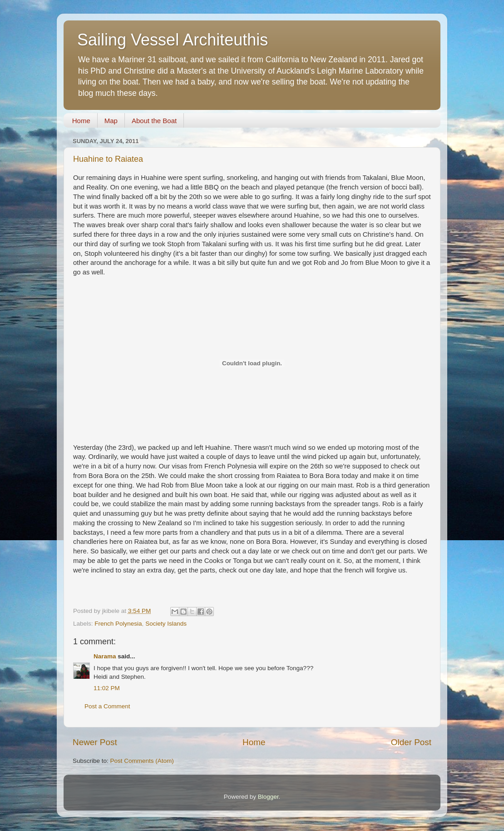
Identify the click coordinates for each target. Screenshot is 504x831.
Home (81, 121)
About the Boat (154, 121)
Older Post (411, 742)
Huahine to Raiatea (108, 159)
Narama (105, 656)
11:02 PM (107, 688)
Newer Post (95, 742)
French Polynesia (118, 624)
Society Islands (166, 624)
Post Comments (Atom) (142, 761)
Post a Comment (107, 706)
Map (111, 121)
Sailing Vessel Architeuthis (173, 40)
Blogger (268, 797)
